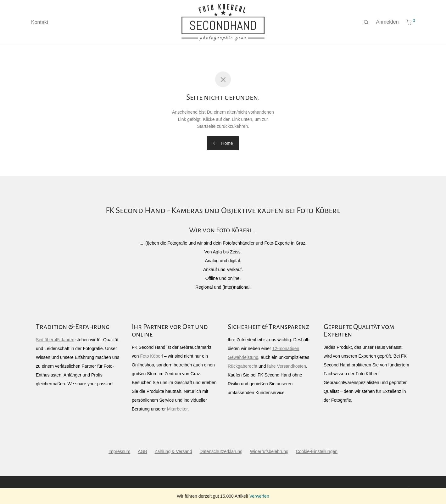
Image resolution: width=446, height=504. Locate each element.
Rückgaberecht (243, 366)
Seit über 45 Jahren (55, 340)
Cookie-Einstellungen (317, 451)
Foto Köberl (151, 356)
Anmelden (387, 25)
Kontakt (40, 25)
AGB (142, 451)
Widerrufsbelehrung (269, 451)
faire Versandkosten (287, 366)
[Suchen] (366, 25)
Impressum (119, 451)
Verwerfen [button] (259, 496)
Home (223, 143)
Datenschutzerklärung (221, 451)
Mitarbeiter (177, 409)
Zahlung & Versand (173, 451)
